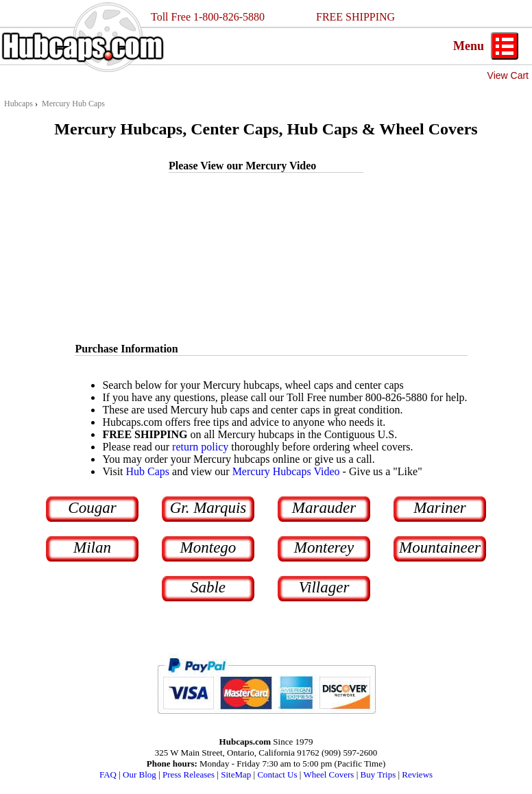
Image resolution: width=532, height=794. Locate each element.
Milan (92, 548)
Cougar (92, 508)
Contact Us (277, 774)
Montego (208, 548)
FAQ (108, 774)
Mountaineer (440, 548)
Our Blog (140, 774)
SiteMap (236, 774)
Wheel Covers (328, 774)
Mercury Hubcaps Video (286, 471)
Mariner (440, 508)
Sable (208, 587)
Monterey (324, 548)
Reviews (417, 774)
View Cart (508, 75)
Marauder (324, 508)
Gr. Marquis (208, 508)
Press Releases (189, 774)
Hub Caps (148, 471)
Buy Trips (378, 774)
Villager (324, 587)
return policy (200, 447)
